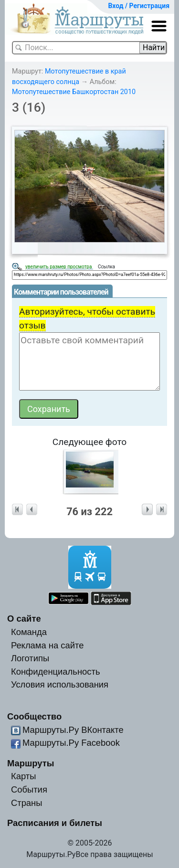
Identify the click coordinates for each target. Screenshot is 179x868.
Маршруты (31, 763)
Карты (23, 776)
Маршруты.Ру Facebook (71, 743)
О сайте (24, 619)
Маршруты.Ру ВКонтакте (73, 730)
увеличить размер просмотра (59, 267)
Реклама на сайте (47, 645)
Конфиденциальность (56, 672)
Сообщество (34, 716)
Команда (29, 632)
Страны (27, 803)
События (29, 789)
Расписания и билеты (55, 823)
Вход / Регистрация (139, 6)
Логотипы (30, 658)
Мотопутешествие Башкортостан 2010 (74, 92)
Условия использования (60, 684)
